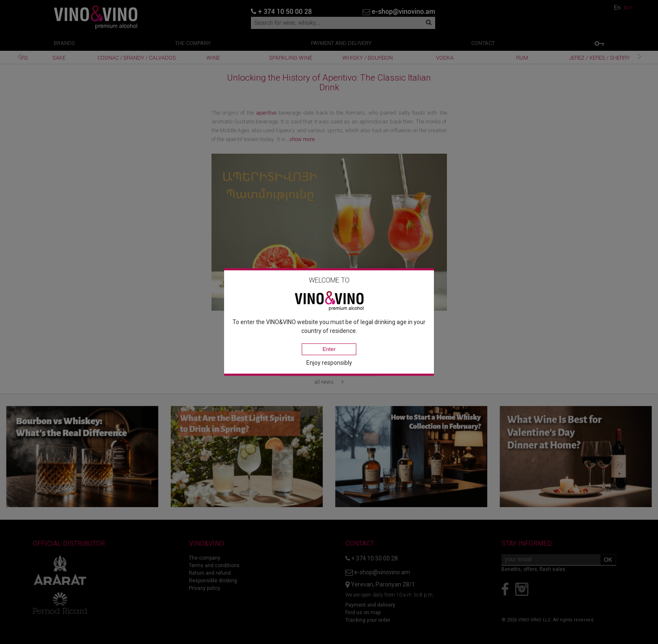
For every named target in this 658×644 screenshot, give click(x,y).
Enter (329, 349)
